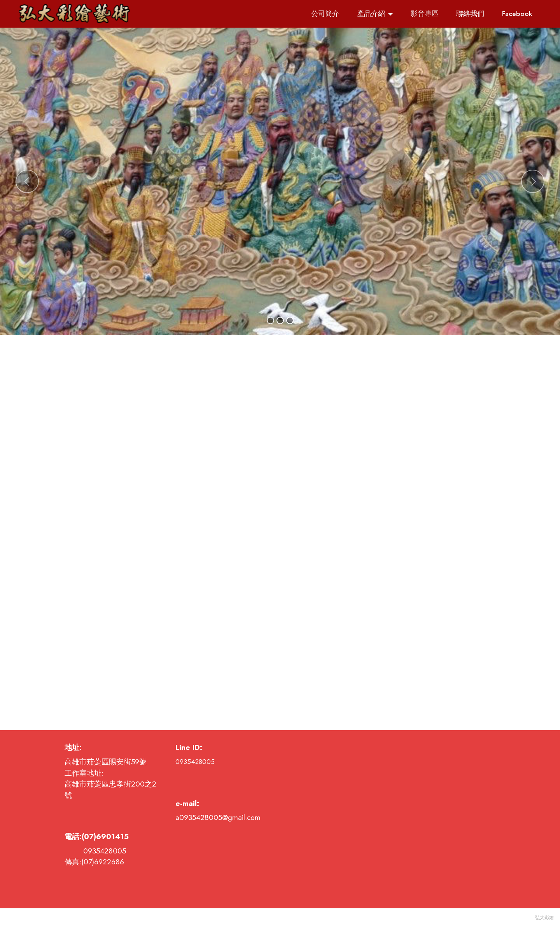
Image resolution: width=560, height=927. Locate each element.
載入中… (280, 532)
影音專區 (425, 14)
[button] (27, 181)
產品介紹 (371, 14)
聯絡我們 (470, 14)
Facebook (517, 14)
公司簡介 (325, 14)
